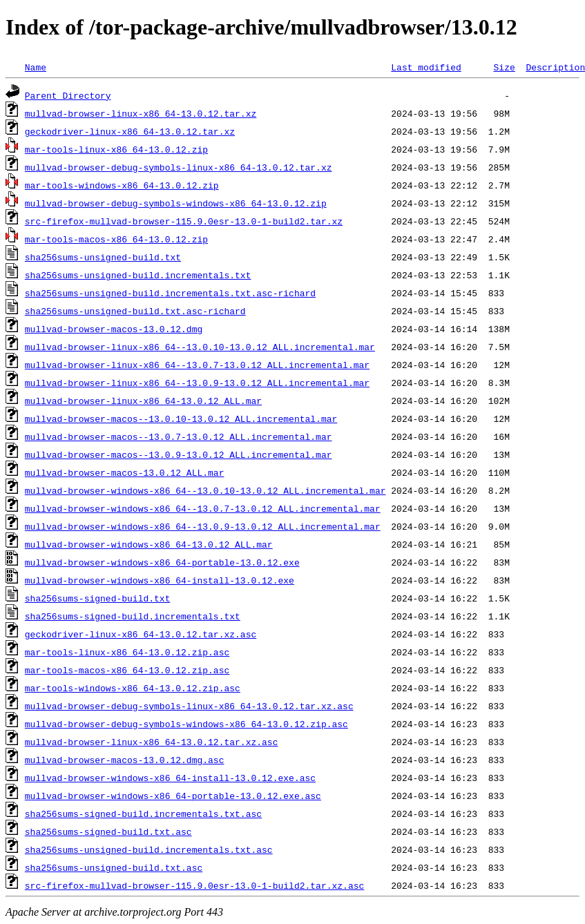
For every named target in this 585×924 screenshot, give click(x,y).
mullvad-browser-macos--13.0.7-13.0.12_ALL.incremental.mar (179, 436)
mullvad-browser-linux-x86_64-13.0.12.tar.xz (141, 113)
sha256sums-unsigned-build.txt (103, 257)
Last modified (426, 67)
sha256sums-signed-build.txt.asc (108, 831)
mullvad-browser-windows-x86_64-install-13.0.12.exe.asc (170, 778)
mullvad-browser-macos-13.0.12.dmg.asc (125, 760)
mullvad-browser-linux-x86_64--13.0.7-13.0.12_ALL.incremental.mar (197, 365)
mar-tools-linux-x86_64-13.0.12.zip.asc (127, 652)
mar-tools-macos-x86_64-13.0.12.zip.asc (127, 670)
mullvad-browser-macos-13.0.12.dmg (114, 329)
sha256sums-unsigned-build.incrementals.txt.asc (149, 849)
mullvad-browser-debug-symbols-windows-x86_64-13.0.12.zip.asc (186, 724)
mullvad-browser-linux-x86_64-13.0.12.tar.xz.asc (152, 742)
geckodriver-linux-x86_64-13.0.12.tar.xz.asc (141, 634)
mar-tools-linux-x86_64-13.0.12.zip (116, 149)
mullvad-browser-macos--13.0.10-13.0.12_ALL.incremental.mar (181, 418)
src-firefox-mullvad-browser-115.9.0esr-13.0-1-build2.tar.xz (184, 221)
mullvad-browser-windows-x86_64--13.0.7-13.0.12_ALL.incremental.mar (203, 508)
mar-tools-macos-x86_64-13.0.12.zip (116, 239)
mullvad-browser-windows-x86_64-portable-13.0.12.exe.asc (173, 796)
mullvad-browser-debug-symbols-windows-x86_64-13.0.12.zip (176, 203)
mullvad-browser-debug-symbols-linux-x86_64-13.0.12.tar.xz (179, 167)
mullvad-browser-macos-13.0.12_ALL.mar (125, 472)
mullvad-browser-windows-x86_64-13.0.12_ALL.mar (149, 544)
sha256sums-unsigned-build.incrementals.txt (138, 275)
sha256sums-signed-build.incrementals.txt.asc (143, 814)
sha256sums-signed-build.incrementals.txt (133, 616)
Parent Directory (68, 95)
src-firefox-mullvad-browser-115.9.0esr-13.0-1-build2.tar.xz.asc (194, 885)
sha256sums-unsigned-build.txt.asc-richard (135, 311)
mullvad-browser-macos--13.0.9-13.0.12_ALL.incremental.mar (179, 454)
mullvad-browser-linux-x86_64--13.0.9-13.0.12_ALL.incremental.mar (197, 383)
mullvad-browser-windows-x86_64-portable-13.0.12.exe (162, 562)
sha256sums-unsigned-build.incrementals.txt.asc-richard (170, 293)
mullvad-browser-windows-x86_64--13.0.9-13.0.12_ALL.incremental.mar (203, 526)
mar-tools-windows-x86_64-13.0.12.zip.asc (133, 688)
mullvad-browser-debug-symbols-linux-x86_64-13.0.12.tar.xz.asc (189, 706)
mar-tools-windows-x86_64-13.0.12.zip (122, 185)
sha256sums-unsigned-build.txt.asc (114, 867)
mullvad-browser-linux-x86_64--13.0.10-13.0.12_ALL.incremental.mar (200, 347)
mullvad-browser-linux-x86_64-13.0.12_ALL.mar (143, 401)
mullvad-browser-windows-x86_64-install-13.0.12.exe (160, 580)
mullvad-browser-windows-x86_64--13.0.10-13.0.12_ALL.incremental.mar (205, 490)
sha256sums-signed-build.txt (98, 598)
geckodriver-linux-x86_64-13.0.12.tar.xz (130, 131)
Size (504, 67)
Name (36, 67)
